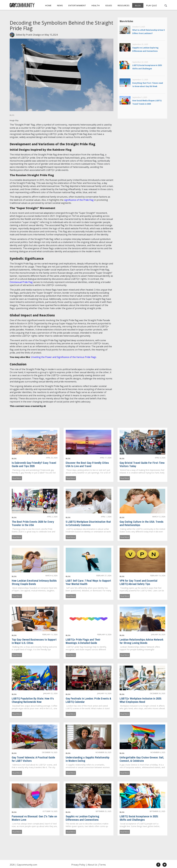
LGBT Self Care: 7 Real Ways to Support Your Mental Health (88, 582)
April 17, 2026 (106, 458)
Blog (138, 5)
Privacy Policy (78, 865)
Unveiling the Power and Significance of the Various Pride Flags (64, 357)
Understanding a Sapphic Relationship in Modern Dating (88, 759)
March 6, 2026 (51, 576)
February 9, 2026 (104, 635)
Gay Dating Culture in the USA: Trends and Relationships (142, 523)
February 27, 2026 (104, 576)
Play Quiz (151, 5)
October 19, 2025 (50, 811)
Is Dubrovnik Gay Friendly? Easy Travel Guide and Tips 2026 (34, 464)
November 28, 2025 (103, 752)
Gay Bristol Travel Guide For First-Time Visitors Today (142, 464)
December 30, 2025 (158, 693)
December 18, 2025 (50, 752)
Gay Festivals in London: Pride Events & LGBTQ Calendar (88, 700)
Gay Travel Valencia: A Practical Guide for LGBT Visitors (33, 759)
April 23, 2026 (52, 458)
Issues (109, 5)
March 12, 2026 (159, 517)
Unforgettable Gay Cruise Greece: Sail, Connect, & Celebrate (142, 759)
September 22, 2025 (157, 811)
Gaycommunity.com (27, 865)
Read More (17, 478)
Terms (102, 865)
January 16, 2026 (104, 693)
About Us (92, 865)
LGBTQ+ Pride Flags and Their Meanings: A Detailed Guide (83, 641)
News (60, 5)
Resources (123, 5)
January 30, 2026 (158, 635)
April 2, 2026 (52, 517)
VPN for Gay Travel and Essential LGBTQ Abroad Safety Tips (138, 582)
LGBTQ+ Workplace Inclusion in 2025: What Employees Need (141, 700)
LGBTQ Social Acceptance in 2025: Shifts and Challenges (139, 818)
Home (48, 5)
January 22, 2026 (50, 693)
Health (96, 5)
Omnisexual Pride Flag (21, 282)
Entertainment (77, 5)
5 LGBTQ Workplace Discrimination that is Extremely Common (88, 523)
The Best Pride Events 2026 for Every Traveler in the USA (33, 523)
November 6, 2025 (158, 752)
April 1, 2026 (106, 517)
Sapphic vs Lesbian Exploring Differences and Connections (82, 818)
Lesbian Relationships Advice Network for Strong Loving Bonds (141, 641)
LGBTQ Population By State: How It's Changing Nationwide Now (33, 700)
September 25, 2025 (103, 811)
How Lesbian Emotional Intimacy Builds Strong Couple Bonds (34, 582)
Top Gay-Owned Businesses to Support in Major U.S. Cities (34, 641)
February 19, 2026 (158, 576)
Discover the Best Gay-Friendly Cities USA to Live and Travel (87, 464)
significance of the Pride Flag (79, 200)
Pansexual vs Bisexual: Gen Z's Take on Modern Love (34, 818)
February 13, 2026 (50, 635)
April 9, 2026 (160, 458)
